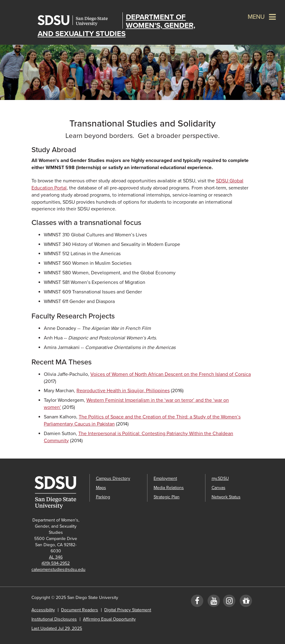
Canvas (219, 488)
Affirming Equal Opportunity (109, 619)
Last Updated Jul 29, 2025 (57, 628)
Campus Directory (113, 478)
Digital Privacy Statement (128, 610)
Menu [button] (256, 17)
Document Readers (80, 610)
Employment (165, 478)
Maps (101, 488)
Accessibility (43, 610)
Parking (103, 497)
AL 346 (56, 557)
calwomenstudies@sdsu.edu (58, 569)
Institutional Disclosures (54, 619)
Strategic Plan (167, 497)
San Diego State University (78, 21)
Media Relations (169, 488)
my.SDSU (220, 478)
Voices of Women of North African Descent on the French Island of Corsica (171, 374)
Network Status (226, 497)
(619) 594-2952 (56, 563)
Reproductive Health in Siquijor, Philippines (123, 391)
